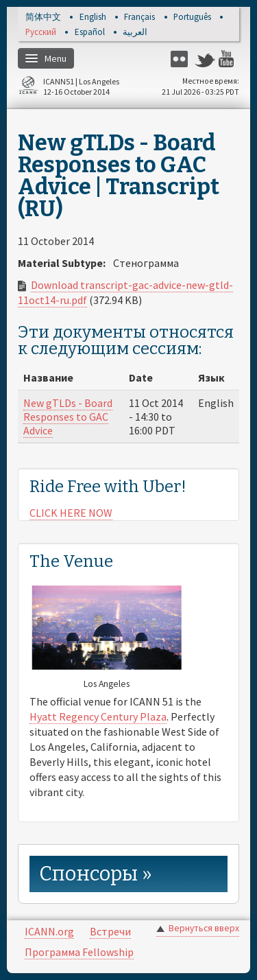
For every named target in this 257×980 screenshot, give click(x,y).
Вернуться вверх (204, 928)
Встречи (110, 931)
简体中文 (43, 17)
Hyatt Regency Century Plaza (98, 716)
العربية (135, 33)
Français (139, 17)
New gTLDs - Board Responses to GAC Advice (68, 417)
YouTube (229, 59)
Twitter (205, 59)
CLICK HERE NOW (71, 513)
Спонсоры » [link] (96, 874)
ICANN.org (49, 931)
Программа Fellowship (79, 952)
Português (192, 17)
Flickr (181, 59)
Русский (41, 33)
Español (90, 33)
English (93, 17)
